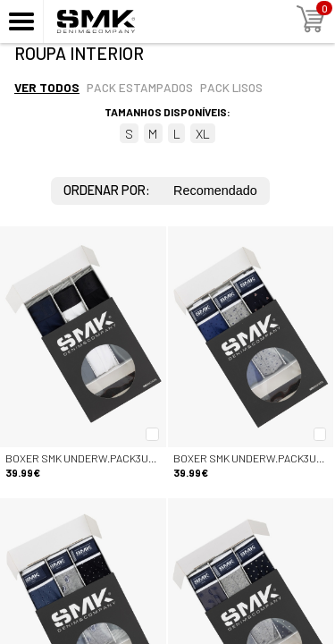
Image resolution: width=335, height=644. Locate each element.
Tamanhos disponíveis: (167, 112)
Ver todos (47, 87)
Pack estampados (140, 87)
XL (203, 134)
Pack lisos (231, 87)
